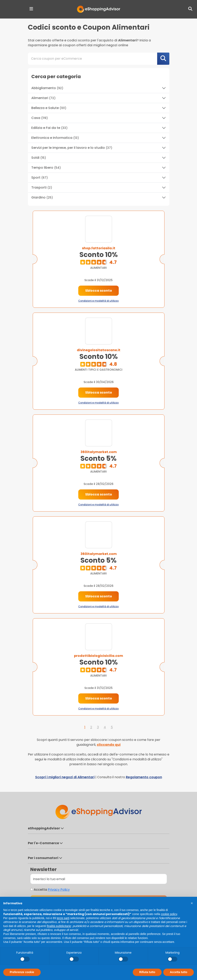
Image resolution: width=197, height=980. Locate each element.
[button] (192, 903)
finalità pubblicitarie (59, 926)
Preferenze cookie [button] (22, 972)
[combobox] (99, 59)
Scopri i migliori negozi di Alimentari (65, 777)
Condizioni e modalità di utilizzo (98, 301)
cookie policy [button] (169, 914)
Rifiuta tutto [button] (147, 972)
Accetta (52, 890)
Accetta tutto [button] (178, 972)
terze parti (63, 918)
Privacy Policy (59, 890)
